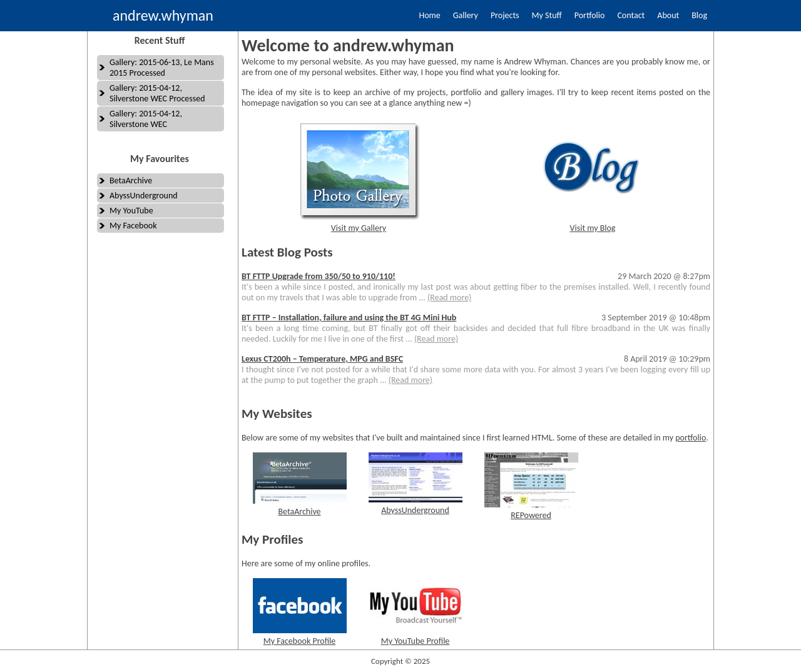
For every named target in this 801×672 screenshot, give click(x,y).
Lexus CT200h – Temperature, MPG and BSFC (322, 359)
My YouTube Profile (416, 641)
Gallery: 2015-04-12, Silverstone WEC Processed (157, 93)
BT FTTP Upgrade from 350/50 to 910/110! (319, 276)
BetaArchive (131, 181)
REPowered (531, 515)
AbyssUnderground (144, 196)
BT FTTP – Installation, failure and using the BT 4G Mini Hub (349, 318)
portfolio (691, 438)
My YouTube (131, 211)
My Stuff (547, 15)
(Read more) (449, 298)
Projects (505, 15)
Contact (631, 15)
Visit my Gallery (359, 228)
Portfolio (590, 15)
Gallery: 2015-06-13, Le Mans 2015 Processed (162, 68)
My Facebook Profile (300, 641)
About (668, 15)
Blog (699, 15)
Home (429, 15)
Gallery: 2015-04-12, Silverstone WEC (146, 119)
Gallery (466, 15)
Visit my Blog (593, 228)
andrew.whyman (163, 15)
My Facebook (133, 226)
